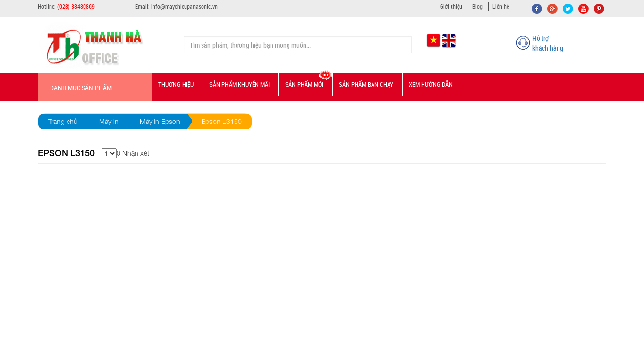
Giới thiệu (451, 6)
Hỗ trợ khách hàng (548, 43)
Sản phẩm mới (304, 84)
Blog (477, 6)
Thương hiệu (176, 84)
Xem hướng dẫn (431, 84)
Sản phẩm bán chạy (366, 84)
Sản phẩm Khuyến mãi (239, 84)
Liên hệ (501, 6)
